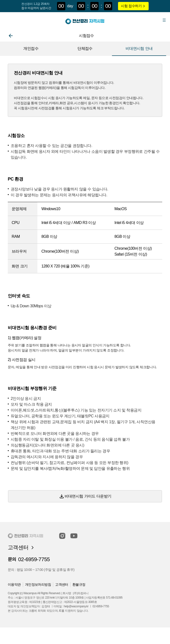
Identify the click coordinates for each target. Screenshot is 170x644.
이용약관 (14, 584)
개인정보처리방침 (38, 584)
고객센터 (62, 584)
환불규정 (79, 584)
